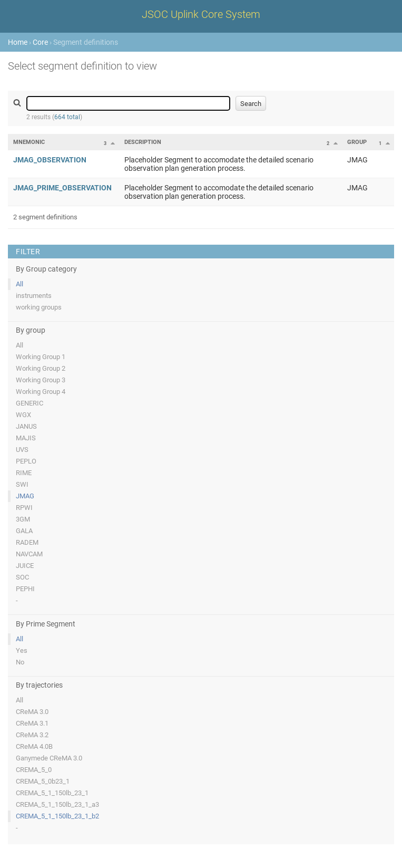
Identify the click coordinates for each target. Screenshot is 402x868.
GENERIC (30, 403)
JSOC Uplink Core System (201, 14)
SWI (22, 484)
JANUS (26, 426)
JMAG (25, 496)
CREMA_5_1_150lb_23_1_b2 (57, 816)
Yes (22, 650)
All (19, 284)
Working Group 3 (41, 380)
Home (18, 42)
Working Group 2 (41, 368)
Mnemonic (29, 142)
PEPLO (26, 461)
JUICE (25, 566)
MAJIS (26, 438)
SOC (22, 577)
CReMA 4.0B (34, 746)
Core (40, 42)
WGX (23, 415)
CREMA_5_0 (34, 770)
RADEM (27, 542)
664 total (67, 117)
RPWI (24, 508)
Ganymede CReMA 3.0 (49, 758)
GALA (24, 531)
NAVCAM (29, 554)
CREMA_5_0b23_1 (43, 781)
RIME (24, 473)
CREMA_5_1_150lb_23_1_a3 (57, 804)
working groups (39, 307)
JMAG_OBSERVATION (50, 160)
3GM (23, 519)
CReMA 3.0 (32, 712)
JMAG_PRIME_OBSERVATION (62, 188)
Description (143, 142)
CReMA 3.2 (32, 735)
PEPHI (25, 589)
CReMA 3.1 (32, 723)
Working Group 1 (41, 357)
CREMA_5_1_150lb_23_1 (52, 793)
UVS (22, 450)
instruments (34, 296)
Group (357, 142)
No (20, 662)
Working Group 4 (41, 392)
